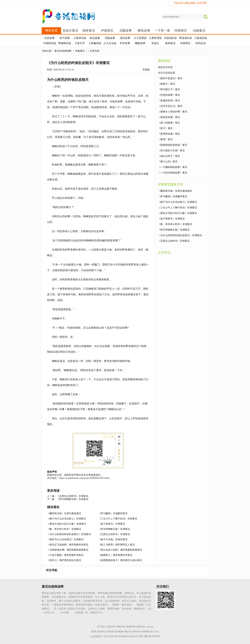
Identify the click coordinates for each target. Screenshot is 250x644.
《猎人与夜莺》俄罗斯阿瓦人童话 (116, 545)
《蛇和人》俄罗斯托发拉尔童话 (64, 560)
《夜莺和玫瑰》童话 (169, 134)
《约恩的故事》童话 (169, 95)
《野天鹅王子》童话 (169, 89)
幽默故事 (140, 43)
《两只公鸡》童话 (168, 162)
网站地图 (190, 3)
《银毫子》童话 (166, 84)
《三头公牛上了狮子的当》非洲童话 (118, 519)
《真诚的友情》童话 (169, 101)
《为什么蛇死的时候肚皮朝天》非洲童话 (69, 534)
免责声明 (111, 627)
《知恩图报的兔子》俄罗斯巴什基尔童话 (120, 560)
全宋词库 (110, 632)
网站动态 (141, 627)
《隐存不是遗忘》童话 (170, 78)
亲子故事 (65, 38)
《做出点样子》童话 (169, 156)
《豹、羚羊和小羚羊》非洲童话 (64, 529)
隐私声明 (121, 627)
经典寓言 (181, 31)
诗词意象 (119, 632)
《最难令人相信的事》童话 (173, 112)
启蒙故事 (126, 31)
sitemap (150, 627)
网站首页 (51, 31)
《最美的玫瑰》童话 (169, 117)
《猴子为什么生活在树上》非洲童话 (66, 519)
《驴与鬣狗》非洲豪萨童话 (113, 513)
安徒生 (155, 43)
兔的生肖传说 (165, 67)
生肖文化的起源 (166, 73)
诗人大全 (155, 632)
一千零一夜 (162, 31)
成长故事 (125, 38)
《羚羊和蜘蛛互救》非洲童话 (73, 499)
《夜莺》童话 (165, 139)
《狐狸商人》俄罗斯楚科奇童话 (115, 555)
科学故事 (125, 43)
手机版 (146, 70)
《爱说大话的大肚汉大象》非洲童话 (66, 524)
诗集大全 (128, 632)
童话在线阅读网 (63, 51)
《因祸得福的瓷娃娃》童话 (173, 145)
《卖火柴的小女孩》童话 (171, 151)
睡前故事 (144, 31)
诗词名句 (137, 632)
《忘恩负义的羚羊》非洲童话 (73, 496)
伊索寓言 (107, 31)
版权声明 (131, 627)
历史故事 (49, 38)
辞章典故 (146, 632)
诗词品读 (201, 43)
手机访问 (179, 3)
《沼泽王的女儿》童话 (170, 106)
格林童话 (89, 31)
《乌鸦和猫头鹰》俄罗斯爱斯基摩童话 (68, 550)
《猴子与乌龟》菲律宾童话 (113, 539)
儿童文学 (80, 43)
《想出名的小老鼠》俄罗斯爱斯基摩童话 (120, 550)
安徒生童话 (70, 31)
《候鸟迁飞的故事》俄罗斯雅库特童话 (68, 545)
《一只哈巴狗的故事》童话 (173, 173)
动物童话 (199, 31)
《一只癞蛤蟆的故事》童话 (173, 167)
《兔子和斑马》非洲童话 (112, 524)
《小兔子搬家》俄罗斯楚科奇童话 (65, 555)
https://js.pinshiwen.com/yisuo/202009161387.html (84, 478)
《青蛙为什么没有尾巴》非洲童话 (65, 539)
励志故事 (95, 38)
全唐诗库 (101, 632)
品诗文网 (202, 3)
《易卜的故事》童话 (169, 123)
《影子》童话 (165, 128)
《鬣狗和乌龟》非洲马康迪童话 (64, 513)
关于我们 (101, 627)
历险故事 (110, 38)
